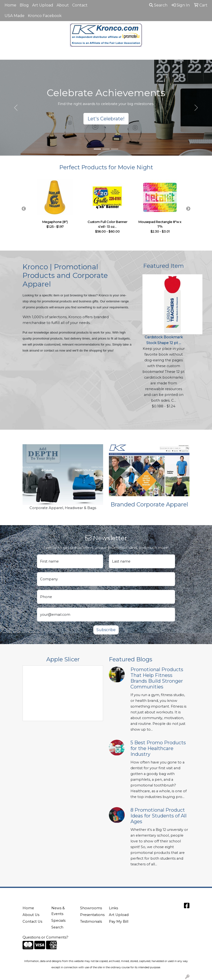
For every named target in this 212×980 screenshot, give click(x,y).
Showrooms (91, 908)
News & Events (58, 911)
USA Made (15, 16)
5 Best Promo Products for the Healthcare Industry (158, 748)
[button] (16, 108)
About (63, 5)
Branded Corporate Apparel (149, 504)
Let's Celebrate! (106, 119)
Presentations (92, 915)
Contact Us (32, 921)
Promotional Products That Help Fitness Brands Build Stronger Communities (157, 678)
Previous (24, 209)
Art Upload (43, 5)
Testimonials (91, 921)
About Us (31, 915)
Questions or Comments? (45, 937)
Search (158, 5)
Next (188, 209)
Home (10, 5)
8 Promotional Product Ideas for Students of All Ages (159, 816)
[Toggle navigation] (7, 54)
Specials (58, 921)
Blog (24, 5)
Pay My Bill (119, 921)
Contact (80, 5)
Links (113, 908)
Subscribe (106, 630)
